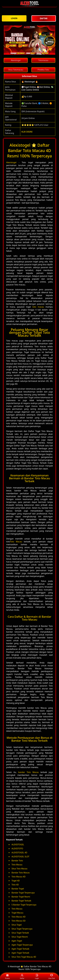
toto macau (38, 307)
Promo (7, 977)
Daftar (22, 977)
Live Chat (52, 977)
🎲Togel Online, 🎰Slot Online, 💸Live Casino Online (37, 88)
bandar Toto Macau (29, 772)
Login (37, 977)
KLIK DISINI (27, 132)
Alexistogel (11, 162)
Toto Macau (16, 542)
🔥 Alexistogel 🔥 (30, 82)
